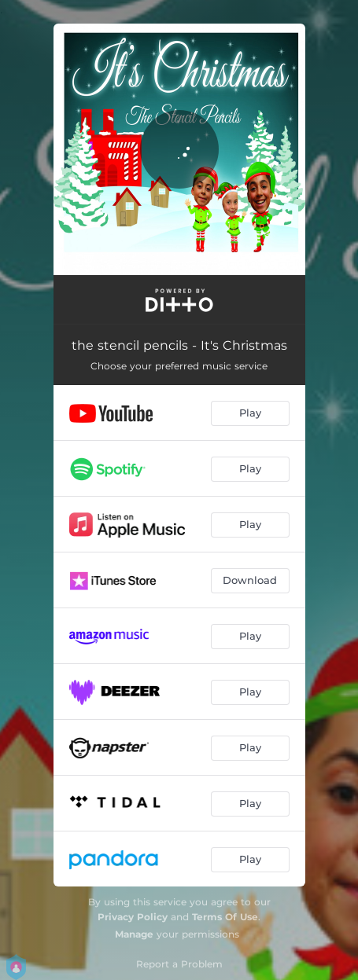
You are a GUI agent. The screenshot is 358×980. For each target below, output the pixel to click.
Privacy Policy (133, 917)
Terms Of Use (225, 917)
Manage (134, 934)
